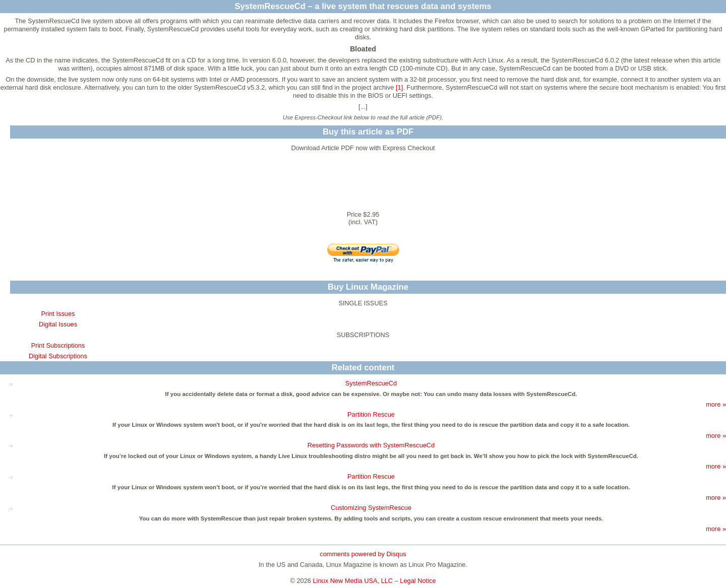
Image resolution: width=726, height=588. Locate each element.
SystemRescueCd (371, 383)
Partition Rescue (371, 414)
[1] (399, 87)
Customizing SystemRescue (371, 508)
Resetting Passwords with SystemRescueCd (371, 445)
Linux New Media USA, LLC (353, 581)
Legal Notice (418, 581)
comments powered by (363, 554)
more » (716, 404)
